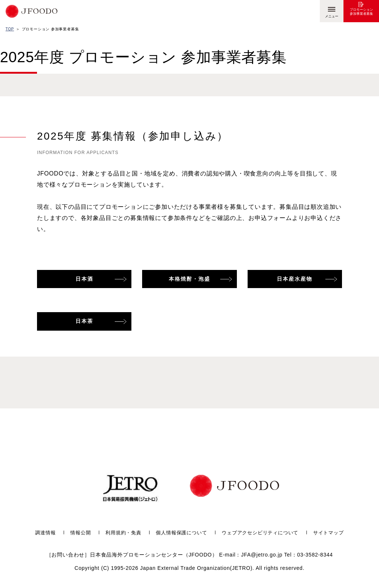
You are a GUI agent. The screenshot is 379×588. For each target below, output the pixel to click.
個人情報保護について (180, 533)
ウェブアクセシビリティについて (264, 533)
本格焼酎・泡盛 (189, 279)
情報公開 (74, 533)
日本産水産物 (295, 279)
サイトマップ (336, 533)
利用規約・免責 (119, 533)
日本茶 (84, 321)
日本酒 (84, 279)
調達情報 (38, 533)
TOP (10, 29)
